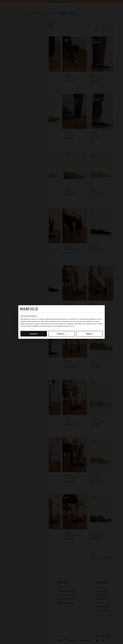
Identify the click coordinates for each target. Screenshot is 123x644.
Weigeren (89, 334)
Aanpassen (62, 334)
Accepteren (34, 334)
